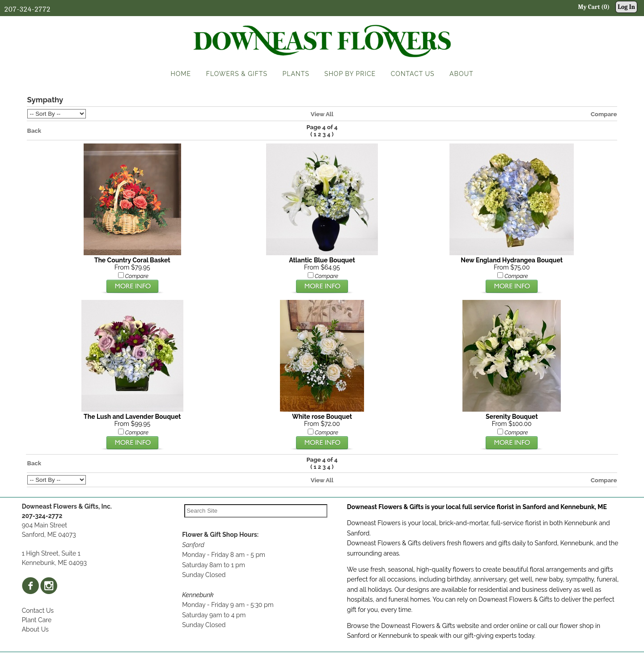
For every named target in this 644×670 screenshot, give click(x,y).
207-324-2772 (28, 9)
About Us (35, 629)
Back (34, 131)
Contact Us (38, 611)
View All (322, 114)
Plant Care (37, 620)
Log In (626, 7)
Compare (604, 114)
